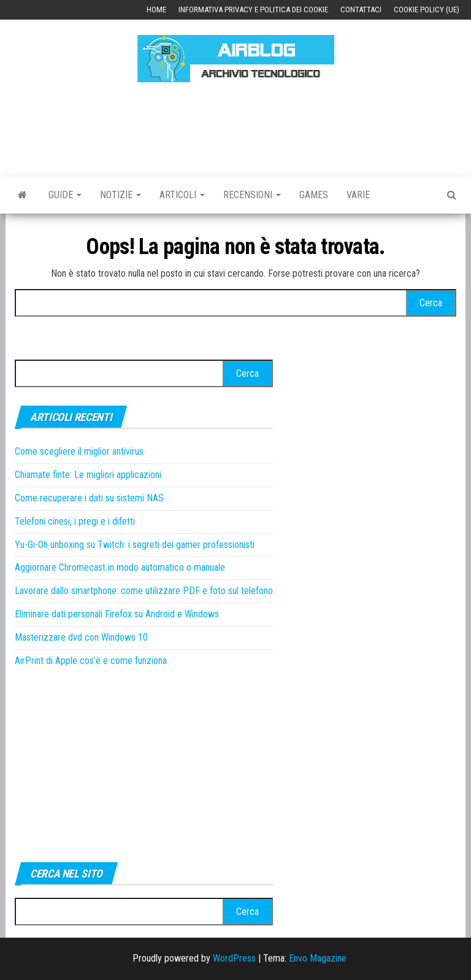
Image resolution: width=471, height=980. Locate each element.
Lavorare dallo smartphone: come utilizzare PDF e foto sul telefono (144, 591)
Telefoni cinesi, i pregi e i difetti (75, 521)
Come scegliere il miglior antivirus (79, 451)
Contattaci (361, 10)
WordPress (234, 958)
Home (156, 10)
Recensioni (252, 195)
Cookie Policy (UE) (427, 10)
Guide (65, 195)
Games (314, 195)
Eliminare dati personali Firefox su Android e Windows (117, 614)
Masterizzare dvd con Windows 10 (81, 637)
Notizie (121, 195)
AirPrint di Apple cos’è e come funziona (91, 661)
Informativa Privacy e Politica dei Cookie (253, 10)
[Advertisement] (238, 128)
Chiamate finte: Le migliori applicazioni (88, 475)
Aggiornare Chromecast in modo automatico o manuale (120, 567)
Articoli (182, 195)
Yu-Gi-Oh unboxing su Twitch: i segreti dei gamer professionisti (135, 545)
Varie (358, 195)
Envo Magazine (318, 958)
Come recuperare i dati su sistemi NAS (89, 498)
